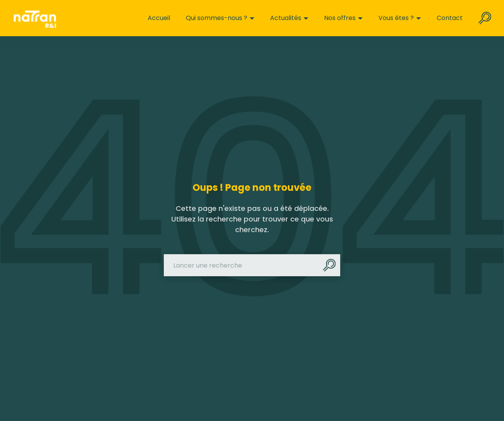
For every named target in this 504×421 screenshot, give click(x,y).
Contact (450, 18)
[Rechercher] (329, 266)
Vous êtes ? (400, 18)
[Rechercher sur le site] (485, 18)
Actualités (289, 18)
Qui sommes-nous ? (220, 18)
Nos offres (343, 18)
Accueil (159, 18)
